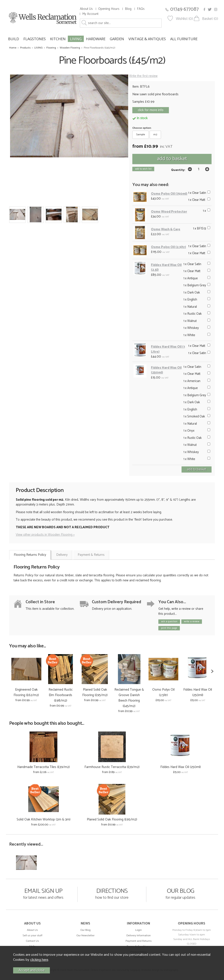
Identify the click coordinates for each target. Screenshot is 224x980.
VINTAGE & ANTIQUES (147, 39)
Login (138, 930)
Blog (128, 9)
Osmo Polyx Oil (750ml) (169, 194)
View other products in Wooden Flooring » (45, 535)
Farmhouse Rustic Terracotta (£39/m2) (112, 767)
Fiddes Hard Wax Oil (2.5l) (166, 268)
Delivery (62, 555)
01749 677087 (184, 9)
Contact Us (32, 941)
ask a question (169, 621)
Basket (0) (210, 19)
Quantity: (178, 170)
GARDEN (117, 39)
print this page (169, 628)
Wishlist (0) (184, 19)
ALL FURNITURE (184, 39)
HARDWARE (96, 39)
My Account (90, 14)
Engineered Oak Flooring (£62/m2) (26, 692)
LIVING (76, 39)
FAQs (141, 9)
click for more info (151, 110)
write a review (192, 621)
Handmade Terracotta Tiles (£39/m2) (44, 767)
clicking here (39, 960)
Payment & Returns (91, 555)
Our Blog (85, 930)
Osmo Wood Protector (169, 212)
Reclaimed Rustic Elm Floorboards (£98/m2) (61, 695)
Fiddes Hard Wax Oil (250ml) (166, 370)
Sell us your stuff (32, 936)
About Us (86, 9)
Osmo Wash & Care (166, 229)
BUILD (14, 39)
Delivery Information (139, 936)
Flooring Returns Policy (30, 555)
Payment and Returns (139, 941)
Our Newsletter (85, 936)
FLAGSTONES (35, 39)
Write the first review (143, 76)
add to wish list (143, 169)
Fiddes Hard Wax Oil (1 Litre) (168, 349)
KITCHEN (58, 39)
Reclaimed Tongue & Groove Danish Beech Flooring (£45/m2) (129, 698)
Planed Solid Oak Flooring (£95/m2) (95, 692)
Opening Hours (109, 9)
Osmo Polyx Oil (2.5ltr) (168, 247)
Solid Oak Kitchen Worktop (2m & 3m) (44, 819)
